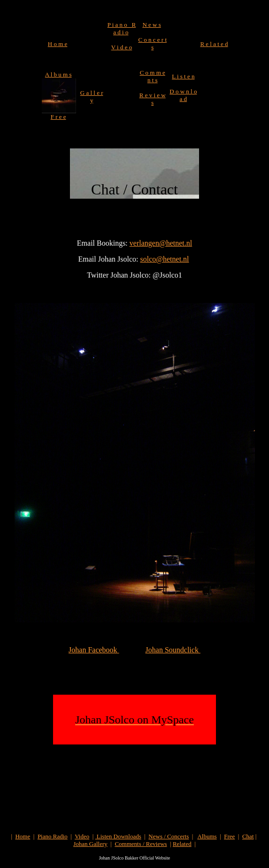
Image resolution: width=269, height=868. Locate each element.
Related (182, 844)
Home (23, 836)
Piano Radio (53, 836)
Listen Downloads (118, 836)
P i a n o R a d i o (122, 28)
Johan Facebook (94, 650)
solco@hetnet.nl (164, 259)
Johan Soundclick (173, 650)
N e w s (151, 25)
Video (82, 836)
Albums (207, 836)
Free (229, 836)
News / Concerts (169, 836)
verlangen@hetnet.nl (161, 243)
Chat (248, 836)
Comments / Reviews (141, 844)
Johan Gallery (90, 844)
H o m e (58, 44)
